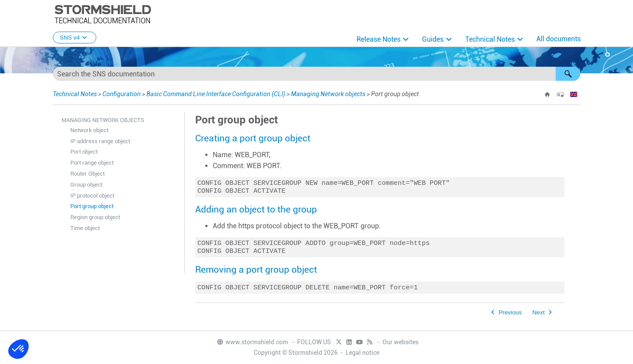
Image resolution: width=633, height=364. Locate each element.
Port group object (92, 206)
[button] (568, 74)
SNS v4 (75, 38)
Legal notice (362, 353)
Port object (84, 152)
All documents (558, 39)
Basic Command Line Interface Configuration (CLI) (216, 94)
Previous (510, 317)
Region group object (95, 217)
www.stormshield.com (252, 342)
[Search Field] (316, 74)
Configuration (122, 94)
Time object (85, 228)
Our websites (400, 342)
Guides (433, 39)
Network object (89, 130)
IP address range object (100, 141)
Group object (86, 185)
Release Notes (378, 39)
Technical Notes (490, 39)
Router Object (87, 174)
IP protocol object (92, 196)
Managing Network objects (328, 94)
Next (538, 317)
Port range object (92, 163)
